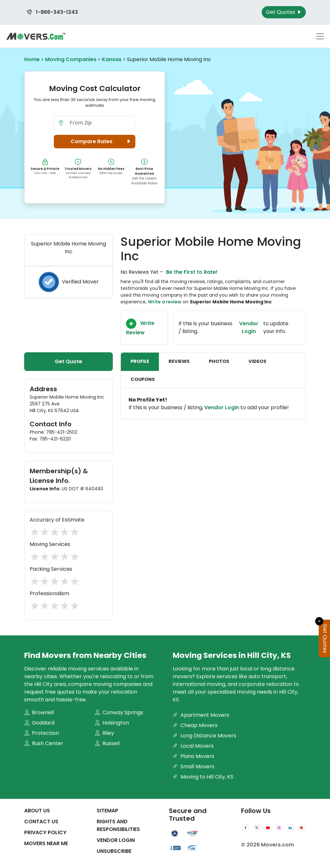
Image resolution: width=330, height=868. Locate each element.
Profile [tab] (140, 361)
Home (32, 59)
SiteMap (107, 811)
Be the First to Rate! (192, 272)
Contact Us (41, 822)
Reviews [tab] (179, 361)
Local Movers (193, 746)
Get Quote (68, 361)
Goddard (39, 723)
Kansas (112, 59)
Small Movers (194, 766)
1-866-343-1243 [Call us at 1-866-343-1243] (52, 12)
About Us (37, 811)
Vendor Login (249, 327)
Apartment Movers (201, 715)
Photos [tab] (219, 361)
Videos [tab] (257, 361)
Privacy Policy (45, 832)
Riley (104, 733)
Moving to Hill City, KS (203, 777)
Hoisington (112, 723)
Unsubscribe (114, 851)
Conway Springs (119, 712)
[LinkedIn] (290, 828)
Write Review (140, 327)
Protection (42, 733)
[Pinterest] (301, 828)
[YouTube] (268, 828)
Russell (107, 743)
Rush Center (44, 743)
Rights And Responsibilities (118, 825)
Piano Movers (194, 756)
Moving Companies (71, 59)
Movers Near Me (46, 843)
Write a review (165, 302)
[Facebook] (245, 828)
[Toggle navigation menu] (320, 36)
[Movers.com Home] (36, 36)
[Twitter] (257, 828)
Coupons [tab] (143, 379)
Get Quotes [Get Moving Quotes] (284, 12)
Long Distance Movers (204, 736)
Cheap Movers (195, 725)
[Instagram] (279, 828)
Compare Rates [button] (102, 142)
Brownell (39, 712)
